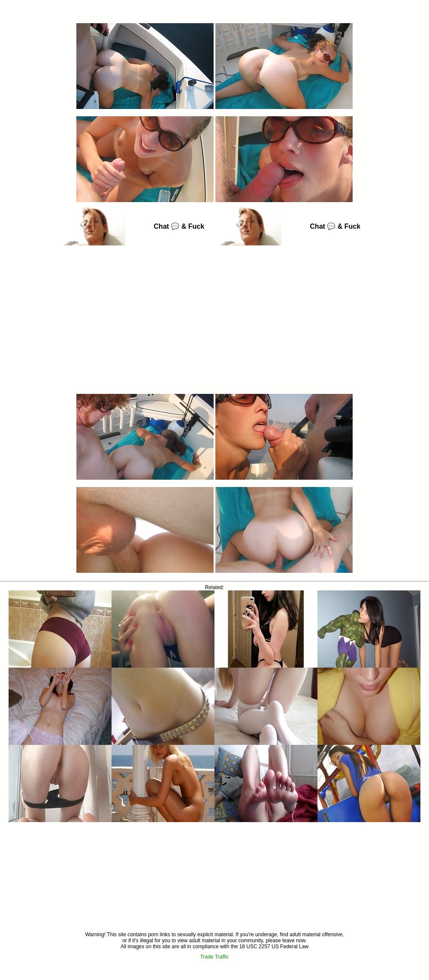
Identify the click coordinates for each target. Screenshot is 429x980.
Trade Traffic (215, 957)
